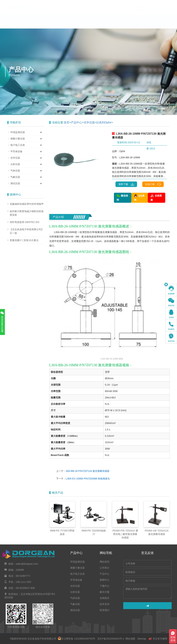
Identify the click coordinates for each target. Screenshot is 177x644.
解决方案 (125, 23)
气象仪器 (15, 177)
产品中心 (61, 23)
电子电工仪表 (18, 145)
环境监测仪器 (18, 132)
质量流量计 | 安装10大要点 (24, 240)
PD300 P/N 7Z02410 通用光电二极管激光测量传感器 (125, 534)
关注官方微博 (158, 639)
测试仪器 (15, 183)
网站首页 (18, 23)
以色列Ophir (104, 122)
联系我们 (39, 34)
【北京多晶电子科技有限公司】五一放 (27, 231)
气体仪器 (15, 171)
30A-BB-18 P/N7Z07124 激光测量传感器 (88, 471)
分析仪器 (15, 164)
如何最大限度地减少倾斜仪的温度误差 (27, 213)
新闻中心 (82, 23)
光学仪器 (89, 122)
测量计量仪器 (18, 139)
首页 (67, 122)
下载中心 (104, 23)
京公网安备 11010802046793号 (76, 639)
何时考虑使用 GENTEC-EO (24, 222)
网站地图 (130, 639)
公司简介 (39, 23)
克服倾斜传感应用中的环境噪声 (27, 204)
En (166, 2)
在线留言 (147, 23)
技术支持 (18, 34)
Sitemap (142, 639)
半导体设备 (16, 151)
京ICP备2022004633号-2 (111, 639)
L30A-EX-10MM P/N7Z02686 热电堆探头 (88, 479)
